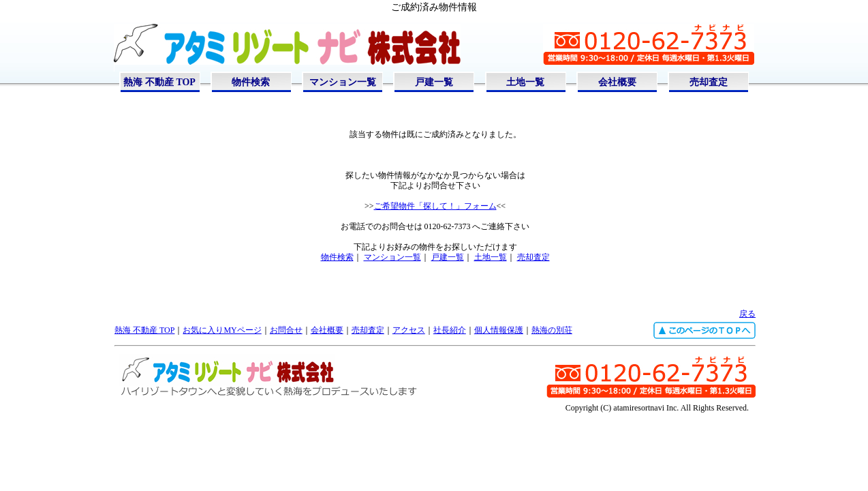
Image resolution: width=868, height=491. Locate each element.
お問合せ (286, 330)
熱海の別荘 (552, 330)
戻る (747, 314)
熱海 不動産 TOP (159, 82)
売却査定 (709, 82)
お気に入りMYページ (222, 330)
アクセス (409, 330)
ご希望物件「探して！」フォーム (435, 206)
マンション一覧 (343, 82)
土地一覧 (525, 82)
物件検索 (251, 82)
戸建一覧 (434, 82)
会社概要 (617, 82)
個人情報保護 (499, 330)
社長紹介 (450, 330)
